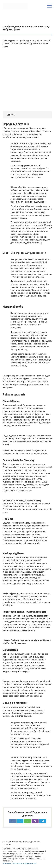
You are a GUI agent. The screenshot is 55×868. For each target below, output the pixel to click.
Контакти (7, 863)
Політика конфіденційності (24, 863)
